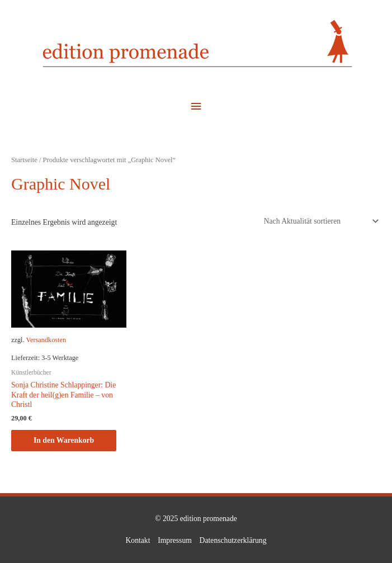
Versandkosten (46, 340)
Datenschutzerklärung (233, 540)
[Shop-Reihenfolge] (319, 221)
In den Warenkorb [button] (64, 440)
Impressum (175, 540)
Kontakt (138, 540)
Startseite (24, 160)
